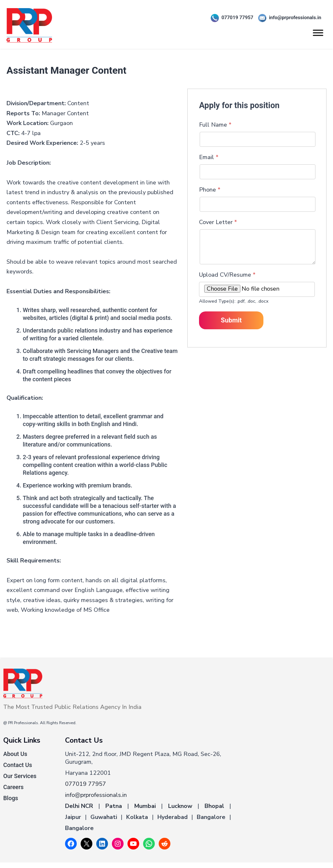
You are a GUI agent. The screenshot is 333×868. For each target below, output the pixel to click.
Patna (114, 806)
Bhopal (214, 806)
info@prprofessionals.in (287, 18)
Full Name (215, 125)
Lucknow (180, 806)
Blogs (11, 798)
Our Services (20, 776)
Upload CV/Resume (227, 275)
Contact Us (18, 765)
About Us (15, 754)
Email (209, 157)
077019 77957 (230, 18)
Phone (210, 190)
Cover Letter (218, 222)
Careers (13, 787)
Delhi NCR (79, 806)
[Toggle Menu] (318, 33)
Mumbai (145, 806)
